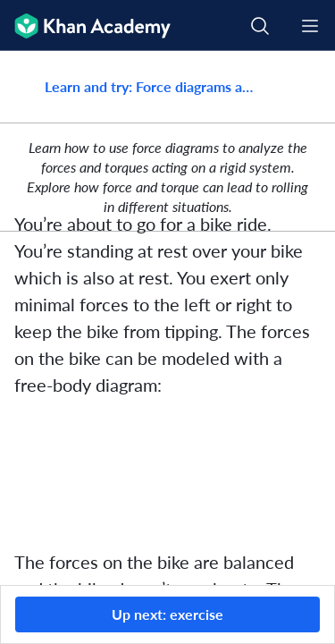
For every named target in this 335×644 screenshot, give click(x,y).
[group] (167, 318)
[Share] (302, 87)
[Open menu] (310, 26)
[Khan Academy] (85, 25)
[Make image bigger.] (167, 473)
